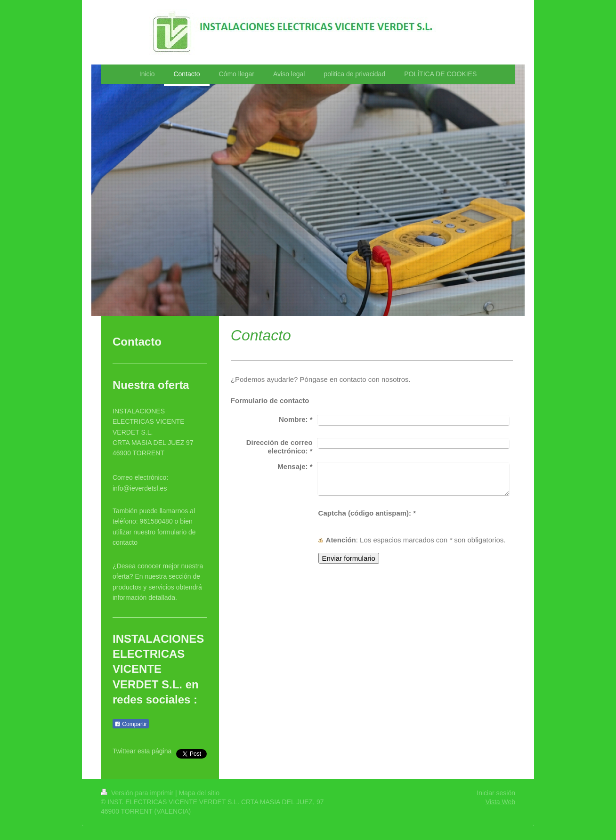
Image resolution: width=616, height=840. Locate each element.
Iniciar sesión (496, 793)
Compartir (131, 724)
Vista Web (500, 802)
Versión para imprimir (138, 793)
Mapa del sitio (199, 793)
